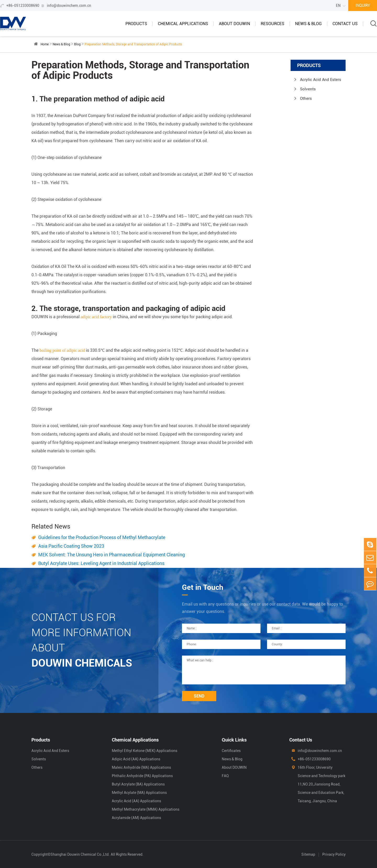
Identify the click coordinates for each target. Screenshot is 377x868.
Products (136, 24)
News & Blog (308, 24)
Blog (77, 44)
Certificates (231, 751)
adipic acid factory (96, 317)
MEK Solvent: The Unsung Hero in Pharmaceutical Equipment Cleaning (112, 555)
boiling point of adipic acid (62, 350)
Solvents (308, 89)
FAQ (225, 776)
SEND (199, 696)
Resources (273, 24)
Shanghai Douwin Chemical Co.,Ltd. (80, 854)
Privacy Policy (334, 854)
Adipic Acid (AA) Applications (136, 759)
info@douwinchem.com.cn (69, 6)
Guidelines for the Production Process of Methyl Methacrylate (102, 537)
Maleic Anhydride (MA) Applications (141, 767)
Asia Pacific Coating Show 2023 (71, 546)
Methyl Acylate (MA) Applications (139, 793)
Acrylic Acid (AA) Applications (136, 801)
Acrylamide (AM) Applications (136, 818)
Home (45, 44)
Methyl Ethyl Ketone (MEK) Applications (145, 751)
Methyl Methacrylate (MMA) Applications (146, 809)
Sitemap (308, 854)
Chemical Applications (183, 24)
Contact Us (345, 24)
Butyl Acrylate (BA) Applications (138, 784)
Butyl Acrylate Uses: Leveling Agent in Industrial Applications (101, 563)
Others (306, 98)
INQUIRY (363, 6)
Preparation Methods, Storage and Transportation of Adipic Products (133, 44)
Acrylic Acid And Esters (321, 80)
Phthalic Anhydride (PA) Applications (142, 776)
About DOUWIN (234, 24)
